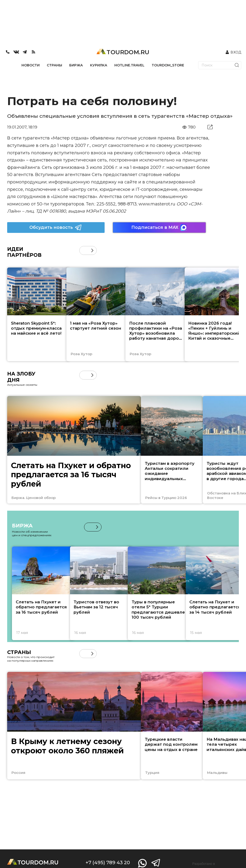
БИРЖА (76, 65)
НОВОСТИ (31, 65)
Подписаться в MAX (159, 228)
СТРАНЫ (54, 65)
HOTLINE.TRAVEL (129, 65)
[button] (92, 250)
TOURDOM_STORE (168, 65)
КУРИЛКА (99, 65)
